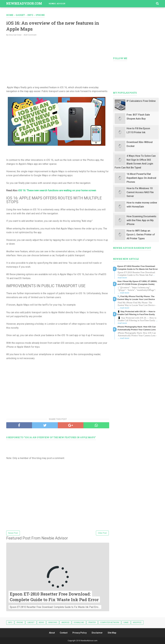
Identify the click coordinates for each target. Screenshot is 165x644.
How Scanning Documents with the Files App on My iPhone (141, 220)
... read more (123, 293)
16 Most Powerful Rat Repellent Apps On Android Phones (141, 178)
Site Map (112, 633)
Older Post (102, 533)
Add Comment (30, 35)
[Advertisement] (58, 61)
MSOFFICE (137, 623)
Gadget (31, 623)
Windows (53, 623)
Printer (92, 623)
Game (126, 623)
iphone (20, 623)
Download (79, 623)
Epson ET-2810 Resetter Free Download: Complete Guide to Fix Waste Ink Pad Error (55, 597)
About (52, 633)
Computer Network (110, 623)
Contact (64, 633)
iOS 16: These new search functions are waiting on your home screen (57, 190)
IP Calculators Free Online (141, 101)
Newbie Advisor (57, 4)
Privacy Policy (80, 633)
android (65, 623)
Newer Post (13, 533)
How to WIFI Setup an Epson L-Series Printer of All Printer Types (141, 235)
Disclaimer (97, 633)
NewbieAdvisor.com (24, 3)
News (41, 623)
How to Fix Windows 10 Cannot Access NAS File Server (140, 192)
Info (10, 623)
